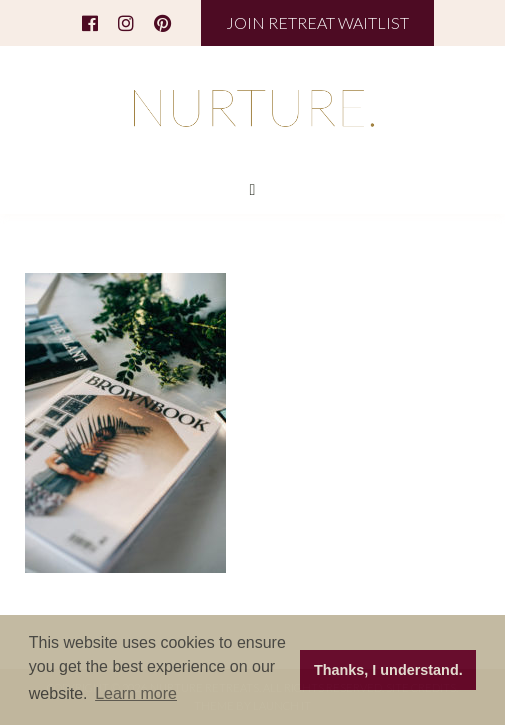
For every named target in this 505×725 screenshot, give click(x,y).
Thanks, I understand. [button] (388, 670)
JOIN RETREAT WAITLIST (317, 22)
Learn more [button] (136, 693)
